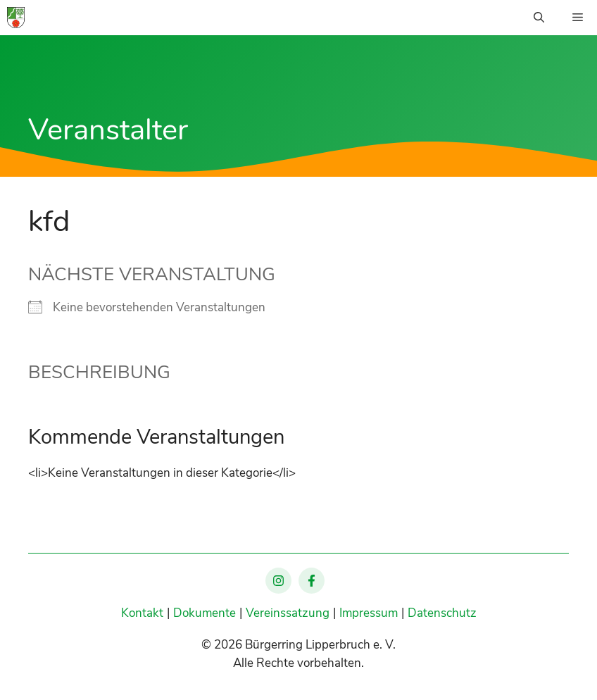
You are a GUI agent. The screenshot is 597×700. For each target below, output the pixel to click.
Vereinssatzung (288, 613)
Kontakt (142, 613)
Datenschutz (442, 613)
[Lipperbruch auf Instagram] (278, 581)
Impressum (369, 613)
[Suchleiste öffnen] (539, 18)
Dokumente (205, 613)
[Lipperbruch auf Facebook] (312, 581)
